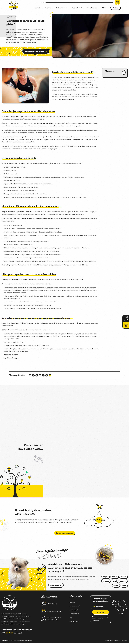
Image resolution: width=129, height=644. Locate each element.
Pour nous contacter (54, 611)
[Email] (50, 375)
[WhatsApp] (40, 375)
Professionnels (61, 8)
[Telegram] (47, 375)
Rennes (123, 577)
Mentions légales (109, 640)
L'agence (48, 8)
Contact (115, 8)
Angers (105, 577)
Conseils (13, 17)
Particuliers (76, 8)
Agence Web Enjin (23, 640)
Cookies (125, 640)
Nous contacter (56, 585)
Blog (104, 8)
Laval (115, 581)
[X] (33, 375)
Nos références (92, 8)
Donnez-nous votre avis (64, 533)
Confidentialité (118, 640)
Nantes (114, 577)
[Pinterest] (43, 375)
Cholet (116, 585)
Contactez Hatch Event (36, 51)
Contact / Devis (74, 621)
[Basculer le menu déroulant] (67, 8)
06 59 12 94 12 (52, 604)
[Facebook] (30, 375)
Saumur (123, 581)
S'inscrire (101, 612)
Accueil (37, 8)
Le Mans (106, 581)
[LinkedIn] (37, 375)
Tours (124, 585)
